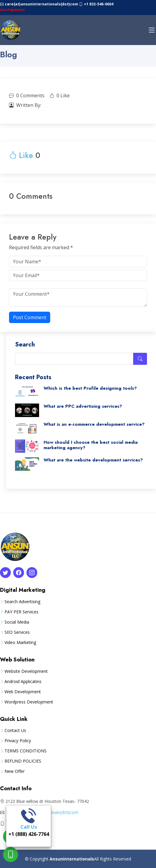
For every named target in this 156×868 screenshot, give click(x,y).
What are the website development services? (93, 460)
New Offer (15, 771)
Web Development (23, 692)
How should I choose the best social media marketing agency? (91, 445)
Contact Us (15, 730)
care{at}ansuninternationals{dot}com (42, 4)
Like (21, 155)
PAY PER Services (21, 612)
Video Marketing (20, 643)
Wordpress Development (29, 702)
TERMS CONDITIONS (26, 751)
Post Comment (30, 317)
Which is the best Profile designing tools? (90, 388)
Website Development (26, 671)
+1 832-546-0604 (99, 4)
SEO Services (17, 632)
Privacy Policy (18, 741)
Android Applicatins (23, 682)
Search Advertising (22, 602)
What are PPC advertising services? (83, 406)
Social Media (17, 622)
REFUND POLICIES (23, 761)
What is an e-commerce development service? (94, 424)
